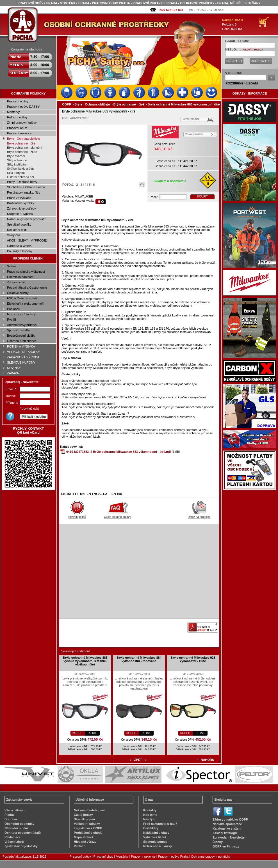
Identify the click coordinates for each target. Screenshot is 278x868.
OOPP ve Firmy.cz (226, 846)
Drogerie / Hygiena (20, 214)
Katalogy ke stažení (227, 828)
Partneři (80, 846)
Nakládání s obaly (156, 833)
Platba (9, 815)
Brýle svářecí (16, 156)
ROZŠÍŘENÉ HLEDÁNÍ (242, 83)
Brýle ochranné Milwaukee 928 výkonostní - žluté (193, 659)
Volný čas (14, 235)
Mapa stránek (84, 837)
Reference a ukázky (158, 846)
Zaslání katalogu (225, 833)
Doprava (11, 819)
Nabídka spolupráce (227, 824)
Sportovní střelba (19, 330)
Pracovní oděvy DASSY (23, 107)
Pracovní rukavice (19, 133)
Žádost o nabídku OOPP (230, 819)
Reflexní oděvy (17, 117)
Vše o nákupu (15, 810)
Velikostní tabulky (87, 824)
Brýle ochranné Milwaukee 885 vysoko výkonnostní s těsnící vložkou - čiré (85, 661)
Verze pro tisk (191, 119)
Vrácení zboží (14, 842)
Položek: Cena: (233, 24)
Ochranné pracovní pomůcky (211, 856)
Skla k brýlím (16, 173)
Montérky (13, 112)
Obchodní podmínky (19, 824)
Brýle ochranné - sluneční (25, 148)
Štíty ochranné (17, 160)
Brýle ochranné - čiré (21, 143)
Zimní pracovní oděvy (22, 123)
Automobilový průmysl (22, 325)
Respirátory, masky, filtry (24, 192)
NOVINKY (14, 368)
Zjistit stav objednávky (21, 846)
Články (218, 842)
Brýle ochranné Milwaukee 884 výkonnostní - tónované (139, 659)
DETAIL (92, 733)
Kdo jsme (150, 815)
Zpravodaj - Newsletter (229, 837)
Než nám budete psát (89, 810)
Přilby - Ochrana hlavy (22, 182)
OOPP (67, 104)
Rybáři (12, 320)
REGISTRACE (261, 61)
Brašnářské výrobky (21, 203)
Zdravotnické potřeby (21, 208)
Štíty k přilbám (17, 164)
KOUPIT (202, 197)
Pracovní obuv (17, 128)
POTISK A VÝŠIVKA (21, 346)
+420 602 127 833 (171, 10)
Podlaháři (13, 309)
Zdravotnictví (16, 282)
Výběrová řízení (155, 837)
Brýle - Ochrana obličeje (23, 139)
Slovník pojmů (77, 515)
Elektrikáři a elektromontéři (25, 304)
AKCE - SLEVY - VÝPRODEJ (27, 240)
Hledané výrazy (85, 842)
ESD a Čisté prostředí (22, 298)
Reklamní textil (17, 230)
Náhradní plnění (16, 828)
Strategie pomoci (156, 842)
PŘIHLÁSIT (234, 61)
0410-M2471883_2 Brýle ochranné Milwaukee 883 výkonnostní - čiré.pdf (119, 452)
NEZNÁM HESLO (253, 50)
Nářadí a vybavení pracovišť (26, 219)
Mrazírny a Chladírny (21, 314)
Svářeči (12, 266)
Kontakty (150, 810)
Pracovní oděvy (18, 101)
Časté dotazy (83, 815)
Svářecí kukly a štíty (21, 169)
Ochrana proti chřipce (22, 341)
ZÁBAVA (13, 373)
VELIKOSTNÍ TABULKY (23, 352)
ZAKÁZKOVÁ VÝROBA (23, 357)
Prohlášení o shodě (88, 833)
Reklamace (13, 837)
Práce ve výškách (19, 198)
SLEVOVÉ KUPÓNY (21, 362)
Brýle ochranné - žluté (22, 152)
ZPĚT (138, 760)
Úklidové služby (18, 293)
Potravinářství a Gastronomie (27, 288)
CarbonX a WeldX (19, 246)
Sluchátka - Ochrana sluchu (26, 187)
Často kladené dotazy (117, 515)
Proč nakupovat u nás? (160, 824)
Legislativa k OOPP (88, 828)
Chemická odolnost (20, 277)
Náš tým (149, 819)
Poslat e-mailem (194, 134)
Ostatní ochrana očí (20, 177)
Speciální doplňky (19, 224)
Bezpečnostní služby (21, 336)
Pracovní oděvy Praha (173, 856)
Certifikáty (151, 828)
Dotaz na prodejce (199, 515)
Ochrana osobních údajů (23, 833)
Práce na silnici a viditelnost (26, 272)
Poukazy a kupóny (20, 251)
